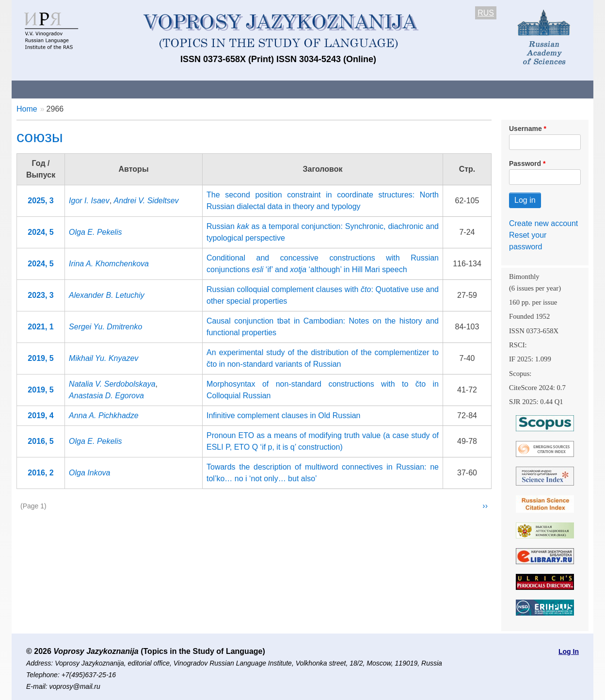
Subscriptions (399, 89)
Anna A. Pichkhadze (104, 415)
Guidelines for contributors (197, 89)
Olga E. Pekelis (95, 232)
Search (525, 89)
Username (525, 129)
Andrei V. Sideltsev (146, 201)
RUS (486, 13)
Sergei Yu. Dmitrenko (105, 327)
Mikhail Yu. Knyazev (103, 358)
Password (525, 163)
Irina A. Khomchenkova (109, 264)
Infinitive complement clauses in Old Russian (283, 415)
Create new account (543, 223)
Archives (342, 89)
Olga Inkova (89, 473)
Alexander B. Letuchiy (107, 295)
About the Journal (52, 89)
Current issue (284, 89)
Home (27, 109)
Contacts (117, 89)
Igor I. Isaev (89, 201)
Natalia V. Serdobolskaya (112, 384)
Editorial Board (468, 89)
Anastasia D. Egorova (106, 396)
